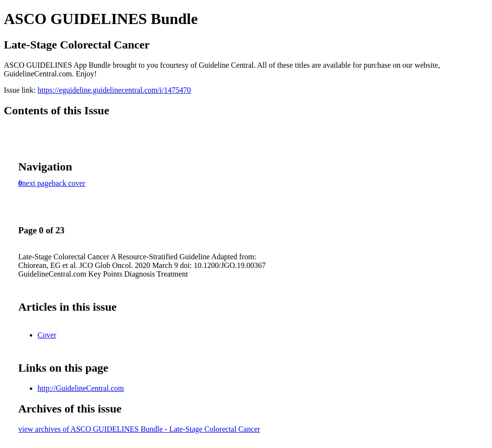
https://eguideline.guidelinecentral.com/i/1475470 (114, 90)
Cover (47, 335)
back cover (69, 183)
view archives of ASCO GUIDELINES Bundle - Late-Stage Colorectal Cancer (139, 429)
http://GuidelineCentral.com (81, 388)
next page (37, 183)
